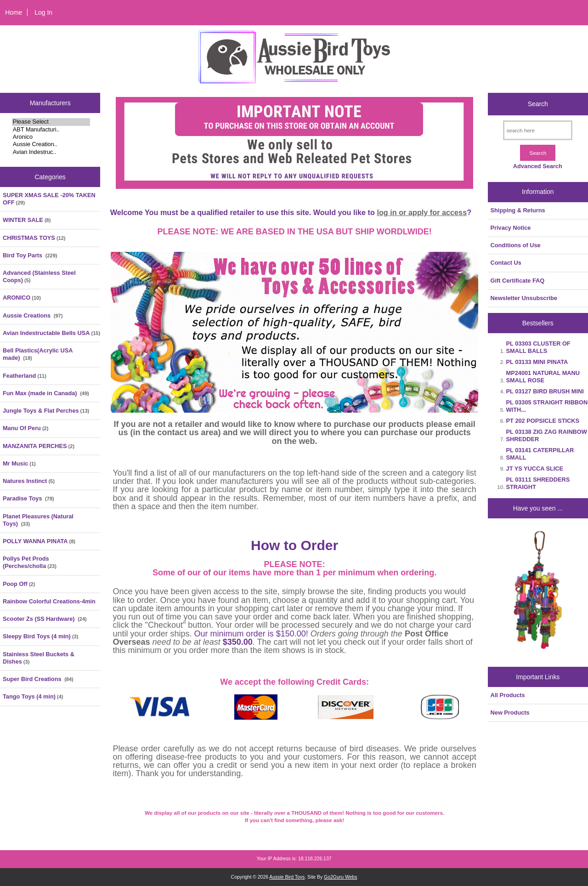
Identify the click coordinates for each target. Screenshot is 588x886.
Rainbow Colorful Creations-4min (49, 601)
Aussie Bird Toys (287, 877)
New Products (510, 713)
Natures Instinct (29, 481)
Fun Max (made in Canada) (46, 393)
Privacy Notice (511, 228)
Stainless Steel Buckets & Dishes (39, 658)
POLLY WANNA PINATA (39, 541)
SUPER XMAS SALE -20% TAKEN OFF (49, 199)
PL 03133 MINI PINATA (537, 362)
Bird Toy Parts (30, 255)
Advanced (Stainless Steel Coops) (39, 276)
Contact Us (506, 263)
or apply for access (433, 212)
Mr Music (19, 463)
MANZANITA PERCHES (39, 446)
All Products (508, 695)
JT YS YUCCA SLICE (535, 469)
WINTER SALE (27, 220)
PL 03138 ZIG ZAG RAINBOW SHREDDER (547, 435)
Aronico (51, 137)
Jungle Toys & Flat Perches (46, 411)
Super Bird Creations (38, 679)
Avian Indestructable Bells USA (51, 333)
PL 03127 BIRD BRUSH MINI (545, 391)
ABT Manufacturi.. (51, 130)
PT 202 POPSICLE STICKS (543, 421)
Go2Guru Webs (340, 877)
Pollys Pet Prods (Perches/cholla (30, 562)
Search (538, 104)
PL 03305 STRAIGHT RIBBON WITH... (547, 406)
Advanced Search (538, 166)
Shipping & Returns (518, 210)
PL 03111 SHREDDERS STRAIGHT (538, 483)
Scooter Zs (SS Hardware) (45, 619)
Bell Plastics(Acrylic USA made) (38, 354)
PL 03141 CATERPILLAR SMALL (540, 454)
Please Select (51, 122)
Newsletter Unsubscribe (524, 298)
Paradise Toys (28, 498)
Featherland (25, 376)
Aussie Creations (33, 315)
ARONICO (22, 298)
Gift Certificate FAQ (518, 281)
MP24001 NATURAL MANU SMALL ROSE (543, 377)
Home (14, 12)
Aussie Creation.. (51, 144)
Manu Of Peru (25, 428)
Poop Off (19, 584)
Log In (43, 12)
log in (388, 212)
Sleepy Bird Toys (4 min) (40, 636)
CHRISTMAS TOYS (34, 238)
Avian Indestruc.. (51, 152)
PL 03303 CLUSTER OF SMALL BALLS (538, 347)
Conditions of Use (516, 245)
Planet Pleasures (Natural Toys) (38, 520)
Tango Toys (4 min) (33, 696)
